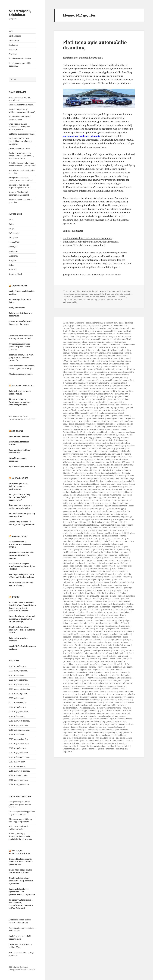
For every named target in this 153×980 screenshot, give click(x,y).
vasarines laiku (119, 689)
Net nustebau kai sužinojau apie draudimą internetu (91, 242)
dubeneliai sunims (96, 489)
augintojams (103, 530)
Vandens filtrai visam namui (21, 105)
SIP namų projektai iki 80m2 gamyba (81, 468)
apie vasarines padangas (121, 719)
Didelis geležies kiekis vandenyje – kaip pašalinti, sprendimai (21, 881)
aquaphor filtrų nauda (116, 388)
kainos (126, 558)
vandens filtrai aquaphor (76, 383)
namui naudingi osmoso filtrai (76, 339)
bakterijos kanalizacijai (100, 544)
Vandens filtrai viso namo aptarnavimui (84, 245)
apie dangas (85, 604)
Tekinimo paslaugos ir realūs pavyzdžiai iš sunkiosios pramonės (22, 358)
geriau (87, 650)
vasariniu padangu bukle (105, 705)
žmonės (105, 634)
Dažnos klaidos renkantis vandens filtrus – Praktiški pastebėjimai (21, 862)
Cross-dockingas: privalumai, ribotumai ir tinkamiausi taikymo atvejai (22, 619)
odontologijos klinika (90, 484)
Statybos (13, 54)
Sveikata (13, 269)
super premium (108, 484)
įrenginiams (68, 615)
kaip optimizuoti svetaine (98, 462)
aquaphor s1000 (121, 397)
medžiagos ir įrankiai (101, 650)
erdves (101, 667)
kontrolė (117, 577)
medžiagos (98, 599)
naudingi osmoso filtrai (121, 339)
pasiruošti (67, 634)
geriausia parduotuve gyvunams (108, 511)
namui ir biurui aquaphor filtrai (77, 399)
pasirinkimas (69, 596)
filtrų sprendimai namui (98, 350)
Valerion (13, 826)
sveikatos (85, 571)
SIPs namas (120, 476)
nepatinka (86, 552)
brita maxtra (81, 538)
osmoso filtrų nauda (72, 328)
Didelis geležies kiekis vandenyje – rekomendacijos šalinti (22, 630)
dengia (88, 599)
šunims (79, 500)
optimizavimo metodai (73, 730)
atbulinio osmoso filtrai (93, 377)
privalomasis (69, 582)
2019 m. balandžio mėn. (19, 730)
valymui (111, 620)
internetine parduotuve (73, 323)
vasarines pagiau (88, 708)
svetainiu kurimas (107, 730)
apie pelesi (77, 735)
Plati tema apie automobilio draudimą (95, 45)
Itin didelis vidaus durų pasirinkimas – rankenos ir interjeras (21, 141)
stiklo (91, 672)
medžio (115, 672)
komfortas (81, 596)
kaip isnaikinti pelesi (105, 738)
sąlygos (125, 547)
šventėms (79, 645)
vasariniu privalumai (83, 705)
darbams (116, 650)
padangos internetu (117, 686)
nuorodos (78, 506)
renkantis (128, 607)
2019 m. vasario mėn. (18, 739)
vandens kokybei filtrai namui (110, 353)
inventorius (94, 659)
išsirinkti (101, 593)
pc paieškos (114, 648)
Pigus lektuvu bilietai (23, 386)
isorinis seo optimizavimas (116, 459)
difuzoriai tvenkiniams (87, 470)
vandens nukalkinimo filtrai (77, 375)
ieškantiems (110, 549)
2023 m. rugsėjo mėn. (18, 693)
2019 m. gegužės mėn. (19, 725)
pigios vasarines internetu (110, 711)
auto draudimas (109, 291)
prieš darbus (108, 609)
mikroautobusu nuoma (99, 569)
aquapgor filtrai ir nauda (90, 391)
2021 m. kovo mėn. (17, 716)
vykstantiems (82, 582)
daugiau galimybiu (108, 724)
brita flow (108, 541)
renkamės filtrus (100, 528)
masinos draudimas (90, 297)
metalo (119, 670)
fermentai (79, 618)
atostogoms (127, 566)
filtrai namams (128, 345)
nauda (116, 563)
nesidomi (92, 563)
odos (107, 672)
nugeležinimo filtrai (72, 416)
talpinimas (75, 569)
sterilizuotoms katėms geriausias (77, 440)
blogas (113, 530)
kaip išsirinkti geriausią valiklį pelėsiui (80, 429)
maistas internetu (71, 530)
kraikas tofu (96, 495)
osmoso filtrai (88, 328)
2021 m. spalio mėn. (18, 707)
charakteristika (101, 601)
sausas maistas (99, 517)
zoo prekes (129, 541)
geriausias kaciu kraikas (75, 435)
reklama (117, 667)
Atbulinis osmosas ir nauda (21, 374)
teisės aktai (101, 574)
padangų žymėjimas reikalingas (111, 446)
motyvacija (102, 656)
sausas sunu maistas (112, 495)
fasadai (66, 667)
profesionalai (82, 664)
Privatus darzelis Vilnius (82, 473)
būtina (75, 656)
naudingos (80, 615)
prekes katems (69, 517)
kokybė (73, 590)
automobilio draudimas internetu (82, 136)
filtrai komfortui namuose (88, 345)
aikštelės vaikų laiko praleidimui (93, 432)
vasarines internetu (72, 689)
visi (87, 653)
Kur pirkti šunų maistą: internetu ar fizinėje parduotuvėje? (20, 497)
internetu (118, 579)
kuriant (105, 659)
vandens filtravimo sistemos (101, 342)
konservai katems (115, 492)
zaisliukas (83, 667)
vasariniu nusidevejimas (84, 713)
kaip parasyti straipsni (111, 721)
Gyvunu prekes (19, 286)
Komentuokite (71, 302)
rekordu (93, 667)
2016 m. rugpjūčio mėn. (19, 771)
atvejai (119, 588)
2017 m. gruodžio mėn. (19, 744)
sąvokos (115, 582)
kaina (115, 552)
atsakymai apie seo (97, 727)
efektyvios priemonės (107, 555)
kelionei (125, 563)
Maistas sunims (20, 478)
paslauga (88, 566)
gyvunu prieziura (108, 498)
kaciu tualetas (77, 492)
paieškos (129, 653)
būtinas (112, 560)
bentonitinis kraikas (80, 495)
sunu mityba (97, 508)
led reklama (128, 525)
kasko (103, 571)
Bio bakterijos (15, 36)
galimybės (82, 563)
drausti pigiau (123, 560)
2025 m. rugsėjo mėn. (18, 671)
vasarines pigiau (70, 694)
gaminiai (125, 599)
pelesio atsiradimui (92, 735)
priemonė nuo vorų (96, 418)
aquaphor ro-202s (89, 405)
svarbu (112, 566)
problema (67, 552)
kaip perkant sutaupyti (114, 508)
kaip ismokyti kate (92, 536)
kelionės (95, 571)
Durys (12, 229)
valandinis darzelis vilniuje (82, 487)
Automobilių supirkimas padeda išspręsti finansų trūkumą (20, 347)
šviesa (90, 588)
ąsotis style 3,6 (96, 541)
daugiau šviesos (119, 604)
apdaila (120, 664)
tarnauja (89, 618)
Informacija (14, 40)
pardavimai (122, 593)
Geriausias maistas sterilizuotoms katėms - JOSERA (20, 544)
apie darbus (128, 667)
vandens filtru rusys (104, 394)
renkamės (79, 601)
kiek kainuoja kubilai (103, 440)
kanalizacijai (68, 547)
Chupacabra (14, 819)
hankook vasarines (89, 697)
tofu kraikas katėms (73, 544)
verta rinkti (93, 648)
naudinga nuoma (93, 645)
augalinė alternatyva (83, 503)
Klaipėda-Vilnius (70, 648)
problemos (120, 661)
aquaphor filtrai (94, 380)
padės (76, 634)
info (125, 495)
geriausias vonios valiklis (84, 443)
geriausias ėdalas (88, 530)
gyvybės (118, 574)
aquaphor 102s (118, 410)
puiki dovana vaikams (108, 429)
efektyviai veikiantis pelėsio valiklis (105, 454)
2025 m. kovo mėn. (17, 675)
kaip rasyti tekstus (79, 727)
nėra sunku (107, 645)
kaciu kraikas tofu (110, 536)
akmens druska (70, 746)
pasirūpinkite (93, 596)
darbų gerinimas (84, 670)
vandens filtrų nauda (86, 334)
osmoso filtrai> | (121, 326)
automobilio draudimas (82, 294)
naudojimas (125, 612)
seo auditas (98, 732)
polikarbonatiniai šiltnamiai (109, 522)
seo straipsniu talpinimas (116, 377)
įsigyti (75, 604)
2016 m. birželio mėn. (18, 775)
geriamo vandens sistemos (117, 375)
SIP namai (116, 462)
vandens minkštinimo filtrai (115, 366)
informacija (85, 558)
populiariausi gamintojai (74, 721)
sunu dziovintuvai (114, 489)
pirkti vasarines (125, 700)
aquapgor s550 (105, 397)
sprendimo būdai (71, 558)
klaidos (97, 566)
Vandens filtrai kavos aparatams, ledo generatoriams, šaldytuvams (22, 892)
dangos (108, 599)
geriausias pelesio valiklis (116, 457)
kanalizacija (98, 552)
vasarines (106, 689)
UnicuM (16, 597)
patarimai (109, 547)
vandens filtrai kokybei (75, 347)
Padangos (13, 247)
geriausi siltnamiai (73, 522)
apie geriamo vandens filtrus (94, 336)
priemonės (125, 552)
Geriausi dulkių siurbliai (110, 468)
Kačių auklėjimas (17, 308)
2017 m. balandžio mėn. (19, 757)
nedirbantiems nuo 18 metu (99, 741)
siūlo (118, 547)
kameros (127, 577)
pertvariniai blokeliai (74, 653)
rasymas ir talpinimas (96, 686)
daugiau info (79, 560)
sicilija (76, 743)
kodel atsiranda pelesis (84, 738)
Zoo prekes (17, 431)
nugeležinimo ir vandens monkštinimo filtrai (115, 372)
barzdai (103, 648)
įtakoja (68, 607)
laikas (86, 549)
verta (65, 590)
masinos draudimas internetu (113, 297)
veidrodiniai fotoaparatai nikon (92, 746)
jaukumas (85, 609)
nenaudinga (95, 653)
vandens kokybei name (118, 356)
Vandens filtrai (15, 274)
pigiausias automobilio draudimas (78, 299)
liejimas (96, 670)
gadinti (119, 620)
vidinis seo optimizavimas (74, 462)
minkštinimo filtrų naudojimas (121, 328)
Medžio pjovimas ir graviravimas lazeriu (20, 804)
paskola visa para (77, 741)
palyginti (78, 549)
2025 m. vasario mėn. (18, 680)
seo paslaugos (111, 732)
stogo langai (118, 544)
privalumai (68, 601)
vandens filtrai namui (110, 345)
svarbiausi (68, 549)
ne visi (84, 623)
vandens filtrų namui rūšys (83, 353)
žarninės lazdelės (107, 470)
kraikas (132, 533)
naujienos (67, 506)
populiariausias (127, 582)
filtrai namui (103, 364)
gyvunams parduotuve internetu (77, 511)
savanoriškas (125, 634)
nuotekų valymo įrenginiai (107, 629)
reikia (92, 623)
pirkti (89, 590)
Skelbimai (13, 45)
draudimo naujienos (92, 637)
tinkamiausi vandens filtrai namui (102, 347)
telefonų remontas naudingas (122, 432)
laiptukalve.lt (97, 547)
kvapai (77, 552)
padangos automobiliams (119, 678)
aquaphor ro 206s (89, 413)
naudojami (122, 659)
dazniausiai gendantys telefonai (102, 435)
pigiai (112, 664)
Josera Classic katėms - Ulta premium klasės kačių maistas (22, 555)
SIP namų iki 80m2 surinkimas (83, 465)
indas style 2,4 (81, 541)
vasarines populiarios (125, 694)
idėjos (77, 659)
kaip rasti (125, 642)
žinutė (79, 566)
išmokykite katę (97, 481)
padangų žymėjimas (95, 323)
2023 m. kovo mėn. (17, 698)
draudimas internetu (85, 574)
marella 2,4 (118, 538)
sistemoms (77, 629)
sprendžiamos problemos (74, 555)
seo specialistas (93, 721)
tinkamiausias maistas (119, 528)
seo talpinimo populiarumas (96, 683)
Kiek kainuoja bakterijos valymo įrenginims (100, 478)
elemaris (118, 541)
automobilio (68, 574)
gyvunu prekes (99, 500)
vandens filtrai (97, 375)
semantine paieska (90, 724)
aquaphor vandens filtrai (74, 380)
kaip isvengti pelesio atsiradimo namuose (113, 427)
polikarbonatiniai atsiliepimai (86, 525)
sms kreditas (118, 741)
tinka (72, 566)
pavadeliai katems (101, 514)
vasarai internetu (89, 716)
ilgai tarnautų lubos (72, 749)
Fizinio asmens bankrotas (20, 59)
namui (118, 558)
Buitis (11, 224)
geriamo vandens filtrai (99, 383)
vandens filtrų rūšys (79, 361)
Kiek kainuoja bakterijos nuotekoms (97, 476)
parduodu (103, 664)
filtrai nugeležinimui (103, 326)
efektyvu (124, 623)
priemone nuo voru (121, 416)
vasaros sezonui (123, 713)
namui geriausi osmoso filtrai (83, 364)
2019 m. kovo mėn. (17, 734)
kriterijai (91, 656)
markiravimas (108, 670)
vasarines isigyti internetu (85, 711)
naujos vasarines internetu (109, 708)
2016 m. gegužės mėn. (19, 780)
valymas (67, 629)
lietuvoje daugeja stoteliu (84, 446)
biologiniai (97, 558)
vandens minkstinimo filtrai (110, 413)
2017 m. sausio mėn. (18, 766)
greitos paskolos (89, 749)
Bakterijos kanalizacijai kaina (107, 473)
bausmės (107, 577)
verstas (116, 599)
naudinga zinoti (71, 697)
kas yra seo (130, 418)
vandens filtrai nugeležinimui (101, 369)
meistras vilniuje (72, 484)
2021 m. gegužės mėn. (19, 712)
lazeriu (81, 675)
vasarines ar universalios (74, 686)
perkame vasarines (100, 719)
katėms (87, 500)
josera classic (97, 457)
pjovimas (99, 672)
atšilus (101, 563)
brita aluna (94, 538)
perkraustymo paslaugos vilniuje (120, 481)
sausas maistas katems (95, 492)
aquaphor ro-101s (71, 397)
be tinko (84, 661)
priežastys (67, 560)
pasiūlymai (102, 560)
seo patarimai (91, 730)
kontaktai (114, 503)
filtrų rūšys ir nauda (93, 331)
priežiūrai (92, 555)
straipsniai (123, 530)
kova (116, 612)
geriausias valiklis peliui (121, 451)
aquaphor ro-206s (71, 407)
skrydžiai (98, 640)
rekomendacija (70, 631)
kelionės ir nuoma (122, 645)
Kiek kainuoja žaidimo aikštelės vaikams (116, 465)
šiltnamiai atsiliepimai (111, 525)
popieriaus (82, 672)
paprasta (77, 637)
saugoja (82, 631)
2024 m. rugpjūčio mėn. (19, 689)
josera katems (102, 487)
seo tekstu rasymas (82, 732)
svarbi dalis (109, 588)
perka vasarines (116, 697)
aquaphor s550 (117, 407)
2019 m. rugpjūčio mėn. (19, 721)
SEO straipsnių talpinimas (20, 13)
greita (66, 569)
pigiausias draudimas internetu (108, 299)
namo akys (107, 585)
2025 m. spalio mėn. (18, 666)
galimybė (96, 585)
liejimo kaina (128, 650)
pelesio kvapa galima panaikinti (96, 416)
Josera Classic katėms (19, 436)
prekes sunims (84, 517)
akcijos (84, 569)
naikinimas (81, 612)
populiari (107, 604)
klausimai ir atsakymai (100, 582)
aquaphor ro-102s (89, 397)
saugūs (109, 563)
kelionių (127, 574)
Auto (11, 31)
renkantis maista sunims (119, 746)
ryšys (104, 566)
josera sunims (116, 487)
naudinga (91, 593)
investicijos (68, 659)
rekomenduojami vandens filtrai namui (80, 358)
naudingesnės (112, 626)
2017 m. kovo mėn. (17, 762)
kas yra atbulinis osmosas (120, 336)
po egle (83, 607)
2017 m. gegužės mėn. (19, 753)
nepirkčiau (117, 607)
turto (114, 569)
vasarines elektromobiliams (88, 700)
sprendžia (113, 623)
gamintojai (130, 596)
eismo (74, 667)
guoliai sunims (80, 489)
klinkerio (113, 601)
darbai (73, 675)
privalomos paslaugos (87, 579)
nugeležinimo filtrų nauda (74, 369)
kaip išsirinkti (125, 601)
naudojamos (102, 623)
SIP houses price (81, 481)
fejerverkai (90, 533)
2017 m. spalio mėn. (18, 748)
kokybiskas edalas (83, 514)
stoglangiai (68, 588)
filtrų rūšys (88, 326)
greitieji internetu (106, 749)
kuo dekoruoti (107, 661)
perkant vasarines (71, 716)
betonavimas (69, 670)
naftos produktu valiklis (91, 743)
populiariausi (97, 549)
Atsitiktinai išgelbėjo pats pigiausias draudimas (88, 238)
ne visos (89, 626)
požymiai (91, 560)
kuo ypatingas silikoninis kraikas (96, 519)
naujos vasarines (126, 691)
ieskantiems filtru (105, 533)
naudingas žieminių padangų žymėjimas (107, 448)
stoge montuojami (82, 585)
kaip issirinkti (89, 522)
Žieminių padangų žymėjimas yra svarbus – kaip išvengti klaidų (20, 402)
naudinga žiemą (121, 585)
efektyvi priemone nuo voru (75, 454)
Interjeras (13, 238)
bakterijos (123, 555)
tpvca (72, 577)
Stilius (12, 265)
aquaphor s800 (122, 394)
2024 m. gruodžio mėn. (19, 684)
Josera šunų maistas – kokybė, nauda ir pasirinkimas (19, 486)
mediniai (67, 593)
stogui (80, 599)
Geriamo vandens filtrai (19, 148)
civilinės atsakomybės (117, 571)
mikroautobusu (83, 547)
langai (126, 590)
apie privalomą (105, 579)
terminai (98, 588)
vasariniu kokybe (87, 694)
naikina (108, 552)
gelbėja (82, 648)
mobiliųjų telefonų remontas (116, 437)
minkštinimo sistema (74, 331)
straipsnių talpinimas (83, 640)
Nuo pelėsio (14, 242)
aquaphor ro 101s (102, 410)
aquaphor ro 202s (71, 413)
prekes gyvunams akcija (123, 519)
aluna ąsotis (106, 538)
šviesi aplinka (79, 593)
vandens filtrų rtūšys (96, 356)
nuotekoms (92, 615)
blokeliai (112, 656)
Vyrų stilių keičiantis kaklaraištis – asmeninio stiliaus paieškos (19, 127)
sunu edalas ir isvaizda (79, 508)
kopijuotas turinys (116, 727)
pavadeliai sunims (119, 514)
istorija (94, 675)
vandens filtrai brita (73, 536)
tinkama (105, 596)
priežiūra (111, 593)
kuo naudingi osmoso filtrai (75, 342)
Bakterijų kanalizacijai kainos (22, 134)
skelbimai (119, 653)
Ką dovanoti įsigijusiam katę (22, 466)
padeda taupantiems (93, 577)
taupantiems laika (90, 691)
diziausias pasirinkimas (73, 702)
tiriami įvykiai (69, 579)
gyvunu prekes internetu (116, 506)
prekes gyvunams (91, 498)
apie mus (124, 503)
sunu (86, 544)
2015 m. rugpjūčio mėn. (19, 785)
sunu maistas (123, 484)
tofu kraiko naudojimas (118, 500)
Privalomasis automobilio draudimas (20, 64)
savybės (93, 664)
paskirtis (99, 618)
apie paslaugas (104, 642)
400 (87, 675)
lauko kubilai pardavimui (74, 418)
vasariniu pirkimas (108, 691)
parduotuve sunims (92, 680)
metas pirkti (80, 588)
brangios (67, 637)
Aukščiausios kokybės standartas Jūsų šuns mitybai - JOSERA (22, 566)
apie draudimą (123, 549)
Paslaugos (13, 49)
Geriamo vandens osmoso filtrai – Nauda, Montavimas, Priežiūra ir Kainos (21, 156)
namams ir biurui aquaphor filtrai (108, 399)
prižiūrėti (109, 618)
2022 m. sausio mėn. (18, 703)
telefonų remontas (115, 418)
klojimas (67, 604)
